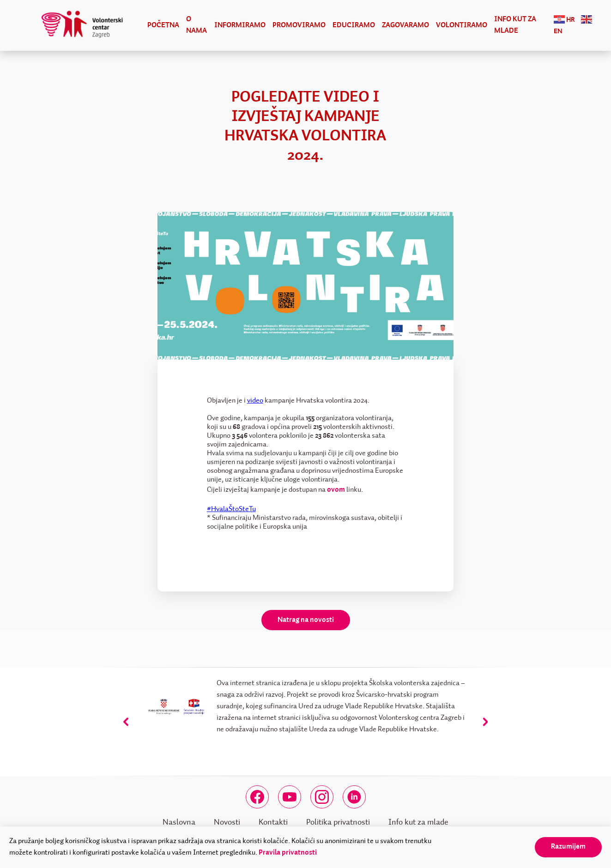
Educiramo (354, 25)
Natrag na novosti (306, 620)
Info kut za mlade (515, 25)
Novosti (227, 822)
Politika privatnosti (338, 822)
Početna (163, 25)
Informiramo (240, 25)
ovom (336, 490)
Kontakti (273, 822)
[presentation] (126, 722)
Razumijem (568, 847)
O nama (197, 25)
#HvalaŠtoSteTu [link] (231, 509)
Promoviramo (299, 25)
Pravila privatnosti (288, 853)
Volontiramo (462, 25)
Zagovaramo (405, 25)
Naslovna (179, 822)
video (255, 401)
